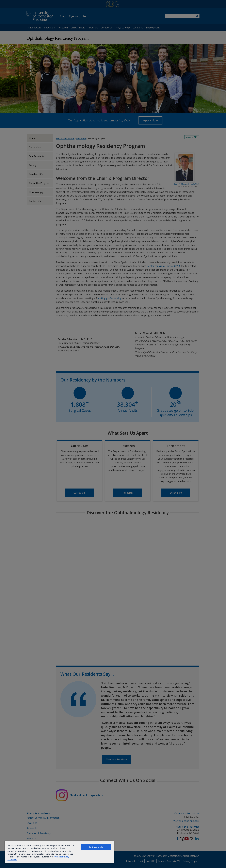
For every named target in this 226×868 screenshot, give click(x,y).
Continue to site (96, 847)
